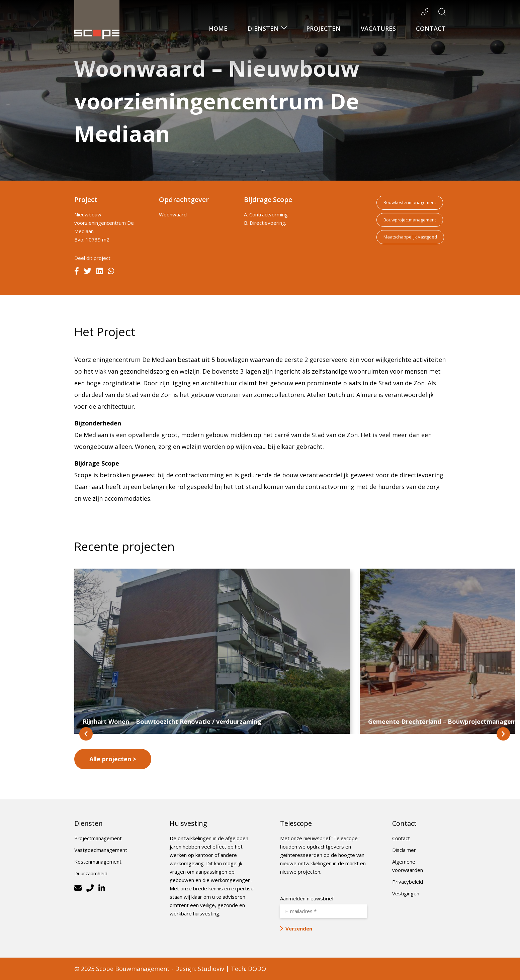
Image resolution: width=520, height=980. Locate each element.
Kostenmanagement (98, 862)
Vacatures (378, 28)
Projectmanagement (98, 838)
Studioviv (211, 969)
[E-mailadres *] (324, 911)
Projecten (323, 28)
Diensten (264, 28)
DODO (257, 969)
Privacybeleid (408, 882)
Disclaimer (404, 850)
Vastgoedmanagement (101, 850)
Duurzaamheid (91, 873)
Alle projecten (110, 759)
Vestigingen (406, 893)
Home (218, 28)
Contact (431, 28)
